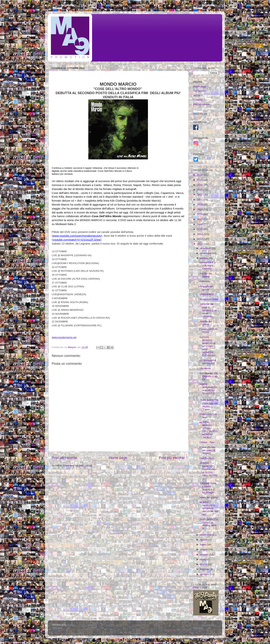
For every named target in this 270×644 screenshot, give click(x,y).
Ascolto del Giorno (206, 275)
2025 (200, 180)
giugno (204, 549)
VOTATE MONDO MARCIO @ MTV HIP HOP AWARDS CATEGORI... (208, 346)
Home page (118, 458)
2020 (200, 205)
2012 (200, 244)
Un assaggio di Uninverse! (208, 362)
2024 (200, 185)
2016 (200, 224)
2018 (200, 214)
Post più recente (64, 458)
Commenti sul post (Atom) (77, 466)
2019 (200, 209)
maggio (205, 554)
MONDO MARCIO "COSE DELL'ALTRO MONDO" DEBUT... (208, 430)
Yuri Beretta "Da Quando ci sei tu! (209, 376)
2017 (200, 219)
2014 (200, 234)
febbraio (205, 569)
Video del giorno (209, 497)
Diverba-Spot (207, 458)
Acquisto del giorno (206, 288)
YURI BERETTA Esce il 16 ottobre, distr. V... (209, 524)
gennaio (205, 574)
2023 (200, 190)
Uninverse (205, 368)
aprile (204, 559)
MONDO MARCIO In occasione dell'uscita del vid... (209, 508)
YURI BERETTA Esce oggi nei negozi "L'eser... (209, 405)
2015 (200, 229)
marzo (204, 564)
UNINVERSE (207, 294)
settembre (206, 535)
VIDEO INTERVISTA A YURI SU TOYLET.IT (208, 389)
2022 (200, 195)
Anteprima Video (209, 299)
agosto (204, 540)
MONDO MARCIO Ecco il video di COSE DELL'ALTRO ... (208, 471)
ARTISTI (198, 96)
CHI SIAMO (200, 91)
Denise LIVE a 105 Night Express (208, 265)
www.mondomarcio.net (64, 337)
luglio (203, 545)
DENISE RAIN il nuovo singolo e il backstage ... (208, 488)
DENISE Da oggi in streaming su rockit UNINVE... (208, 310)
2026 (200, 175)
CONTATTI (199, 100)
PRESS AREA (201, 104)
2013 (200, 239)
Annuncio (205, 281)
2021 (200, 200)
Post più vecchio (172, 458)
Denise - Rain (207, 442)
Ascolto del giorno (206, 323)
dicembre (206, 248)
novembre (206, 253)
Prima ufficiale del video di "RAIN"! (207, 450)
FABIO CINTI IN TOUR (208, 331)
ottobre (204, 258)
